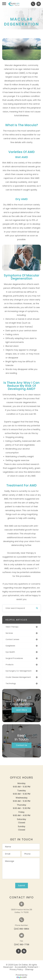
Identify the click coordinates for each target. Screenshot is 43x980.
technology (11, 683)
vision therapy (12, 627)
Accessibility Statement (26, 967)
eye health (10, 652)
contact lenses (12, 639)
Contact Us (22, 745)
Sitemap (29, 969)
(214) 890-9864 (21, 929)
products (10, 665)
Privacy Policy (16, 969)
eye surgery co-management (19, 671)
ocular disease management (18, 677)
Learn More (21, 710)
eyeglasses (10, 646)
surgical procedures (14, 658)
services (9, 633)
